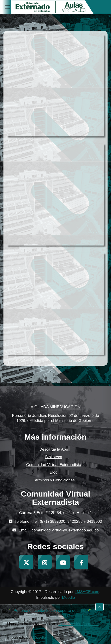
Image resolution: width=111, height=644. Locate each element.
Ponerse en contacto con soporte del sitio (49, 611)
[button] (99, 607)
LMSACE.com (87, 592)
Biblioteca (54, 457)
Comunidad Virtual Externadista (54, 465)
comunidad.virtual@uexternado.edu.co (65, 530)
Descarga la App (54, 449)
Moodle (68, 597)
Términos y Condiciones (54, 480)
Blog (54, 472)
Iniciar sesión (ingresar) (79, 624)
